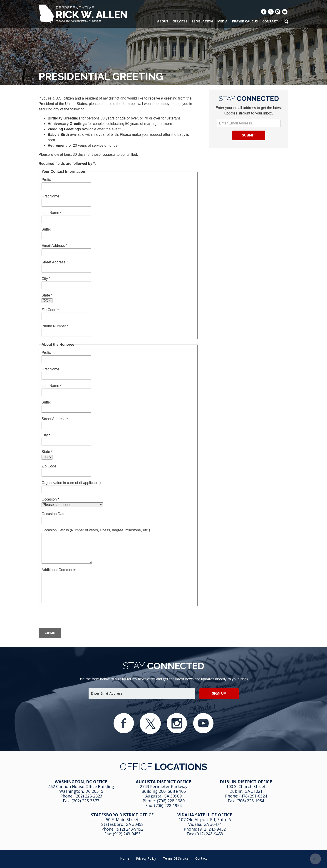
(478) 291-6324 (253, 796)
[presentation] (73, 618)
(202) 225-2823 (88, 796)
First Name (52, 196)
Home (125, 858)
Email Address (54, 246)
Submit (249, 135)
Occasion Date (53, 514)
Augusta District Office (163, 782)
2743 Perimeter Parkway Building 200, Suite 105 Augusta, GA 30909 (164, 791)
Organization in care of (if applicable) (71, 483)
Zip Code (50, 310)
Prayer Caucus (245, 21)
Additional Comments (59, 570)
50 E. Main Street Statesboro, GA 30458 (122, 822)
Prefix (46, 180)
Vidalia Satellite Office (205, 815)
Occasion (50, 499)
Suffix (46, 229)
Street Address (55, 262)
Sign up (219, 693)
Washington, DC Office (81, 782)
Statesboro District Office (122, 815)
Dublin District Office (246, 782)
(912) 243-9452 (129, 829)
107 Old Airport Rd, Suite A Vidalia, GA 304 (205, 822)
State (47, 295)
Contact (201, 858)
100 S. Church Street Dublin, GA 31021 (246, 789)
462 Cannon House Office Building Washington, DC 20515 (81, 789)
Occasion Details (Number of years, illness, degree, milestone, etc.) (96, 530)
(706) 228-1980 (171, 801)
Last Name (52, 213)
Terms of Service (176, 858)
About (163, 21)
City (46, 279)
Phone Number (55, 326)
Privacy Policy (146, 858)
